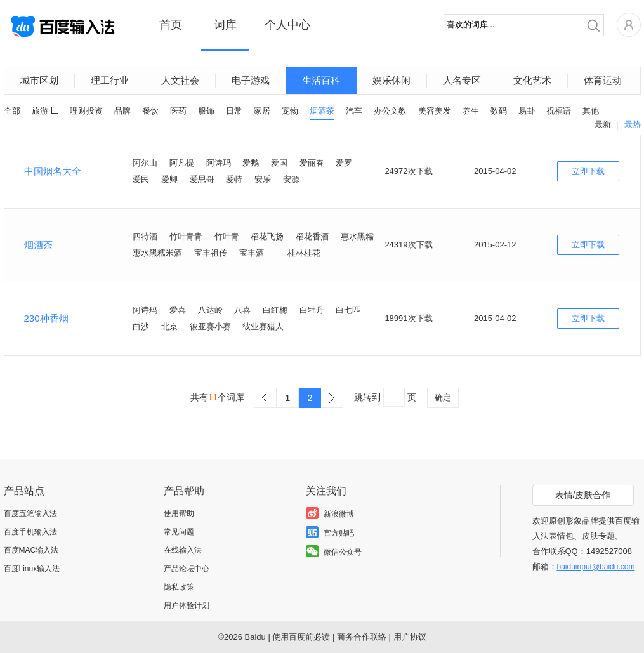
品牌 (122, 111)
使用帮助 (179, 513)
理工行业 (110, 80)
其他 (591, 111)
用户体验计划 (187, 605)
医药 (178, 111)
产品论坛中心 (187, 569)
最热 (633, 124)
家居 (262, 111)
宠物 (290, 111)
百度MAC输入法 (31, 550)
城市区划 (39, 80)
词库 (225, 25)
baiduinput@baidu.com (596, 567)
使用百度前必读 (301, 637)
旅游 (40, 111)
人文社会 (180, 80)
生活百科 (321, 80)
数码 (499, 111)
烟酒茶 (322, 111)
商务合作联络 (362, 637)
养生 (471, 111)
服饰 (206, 111)
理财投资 (86, 111)
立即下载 (588, 171)
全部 (12, 111)
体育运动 (603, 80)
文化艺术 (532, 80)
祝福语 (559, 111)
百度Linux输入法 (32, 569)
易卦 (527, 111)
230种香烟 (46, 318)
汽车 (354, 111)
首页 (171, 25)
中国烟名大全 (53, 171)
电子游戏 (251, 80)
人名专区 (462, 80)
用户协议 (410, 637)
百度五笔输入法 (30, 513)
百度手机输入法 (30, 532)
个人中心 (287, 25)
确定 (443, 398)
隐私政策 (179, 587)
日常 (234, 111)
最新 (603, 124)
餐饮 (150, 111)
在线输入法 (183, 550)
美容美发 (435, 111)
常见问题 (179, 532)
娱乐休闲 (391, 80)
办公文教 (390, 111)
